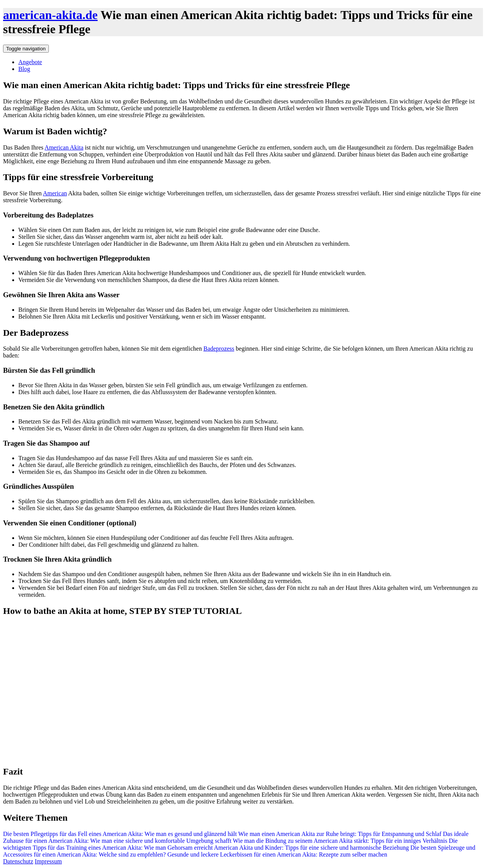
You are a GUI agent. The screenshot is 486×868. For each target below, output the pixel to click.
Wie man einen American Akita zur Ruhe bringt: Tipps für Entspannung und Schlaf (339, 834)
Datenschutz (18, 861)
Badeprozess (219, 349)
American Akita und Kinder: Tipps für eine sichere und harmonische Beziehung (311, 848)
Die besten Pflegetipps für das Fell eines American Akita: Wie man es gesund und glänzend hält (120, 834)
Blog (24, 69)
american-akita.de (50, 15)
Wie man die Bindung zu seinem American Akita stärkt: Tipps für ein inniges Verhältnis (340, 841)
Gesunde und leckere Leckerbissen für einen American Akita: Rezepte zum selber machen (277, 854)
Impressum (48, 861)
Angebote (30, 62)
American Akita (64, 147)
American (55, 193)
